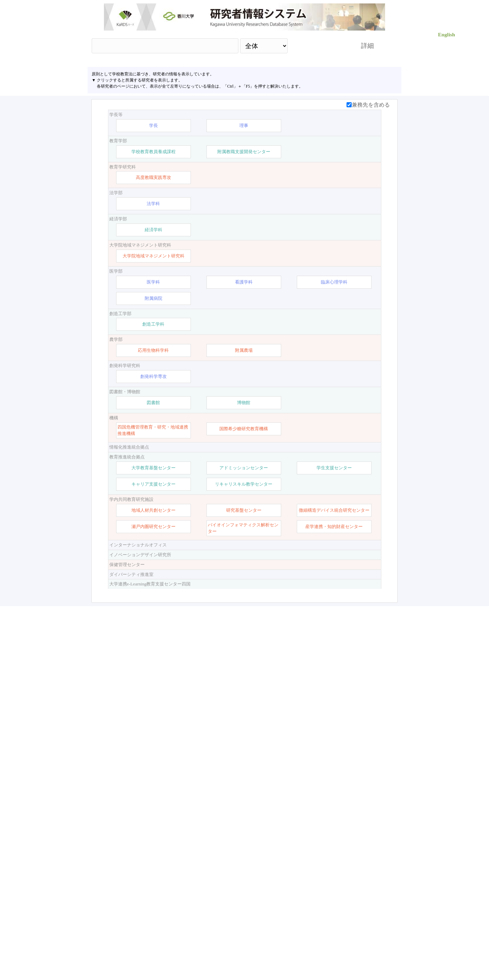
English (447, 34)
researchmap (325, 951)
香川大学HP (165, 951)
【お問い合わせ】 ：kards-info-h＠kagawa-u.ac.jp (245, 951)
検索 (318, 46)
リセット (357, 892)
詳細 (367, 46)
